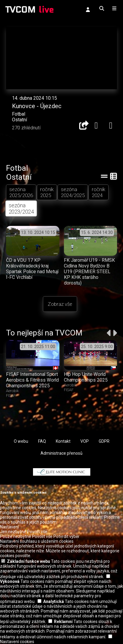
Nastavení (9, 527)
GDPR (104, 441)
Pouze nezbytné (16, 536)
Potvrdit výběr (66, 536)
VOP (85, 441)
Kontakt (63, 441)
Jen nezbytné (13, 532)
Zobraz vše (60, 304)
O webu (21, 441)
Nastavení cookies (17, 642)
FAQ (42, 441)
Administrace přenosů (61, 453)
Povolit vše (37, 532)
